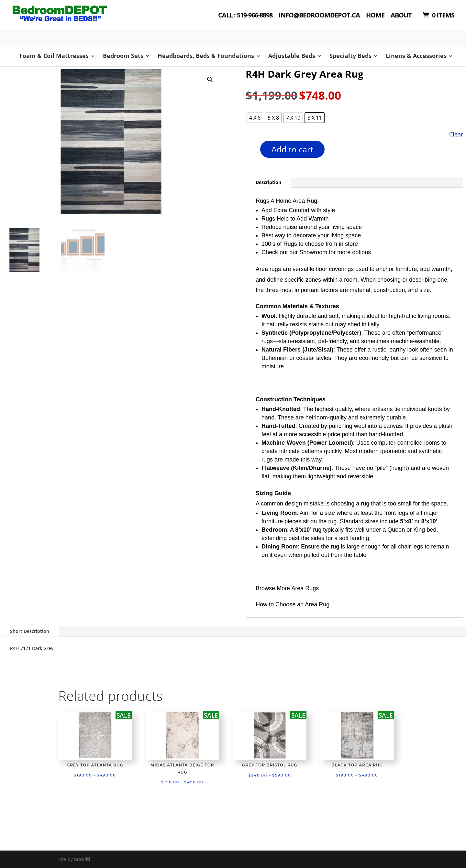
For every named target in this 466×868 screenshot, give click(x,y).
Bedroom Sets (123, 56)
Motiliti (82, 859)
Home (375, 16)
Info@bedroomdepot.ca (319, 16)
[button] (210, 80)
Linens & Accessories (416, 56)
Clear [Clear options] (456, 134)
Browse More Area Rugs (287, 588)
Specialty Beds (350, 56)
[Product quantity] (249, 152)
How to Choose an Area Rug (293, 604)
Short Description (30, 631)
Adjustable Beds (292, 56)
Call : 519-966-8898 (245, 16)
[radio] (255, 118)
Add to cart (292, 149)
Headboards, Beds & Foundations (206, 56)
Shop (70, 23)
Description (268, 182)
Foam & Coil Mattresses (54, 56)
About (401, 16)
